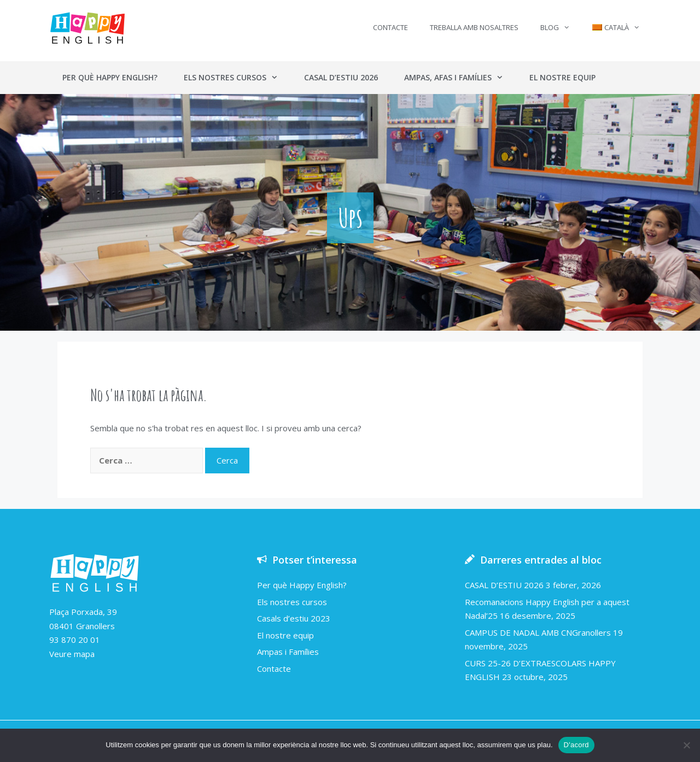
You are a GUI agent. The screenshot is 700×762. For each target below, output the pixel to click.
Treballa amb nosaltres (474, 27)
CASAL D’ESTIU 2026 (504, 585)
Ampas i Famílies (288, 652)
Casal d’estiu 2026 (341, 77)
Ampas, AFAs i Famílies (460, 78)
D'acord (576, 745)
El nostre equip (562, 77)
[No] (686, 745)
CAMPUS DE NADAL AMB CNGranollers (538, 632)
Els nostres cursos (237, 78)
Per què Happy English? (110, 77)
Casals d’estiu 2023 (294, 618)
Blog (561, 27)
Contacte (390, 27)
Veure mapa (72, 654)
